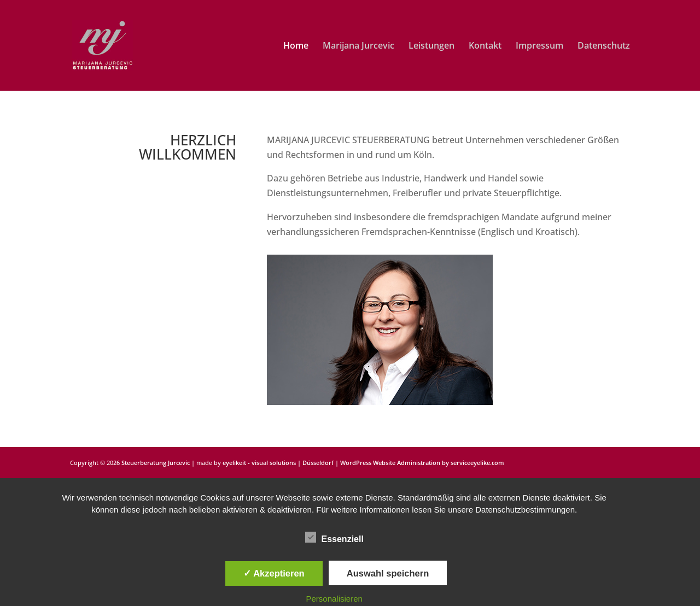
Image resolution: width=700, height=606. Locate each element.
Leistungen (431, 46)
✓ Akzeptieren (274, 573)
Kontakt (485, 46)
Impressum (539, 46)
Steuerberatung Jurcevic (156, 463)
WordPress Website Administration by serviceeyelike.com (422, 463)
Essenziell (334, 538)
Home (296, 46)
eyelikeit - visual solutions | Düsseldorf (278, 463)
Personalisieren (334, 599)
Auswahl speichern (388, 573)
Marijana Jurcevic (358, 46)
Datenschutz (604, 46)
